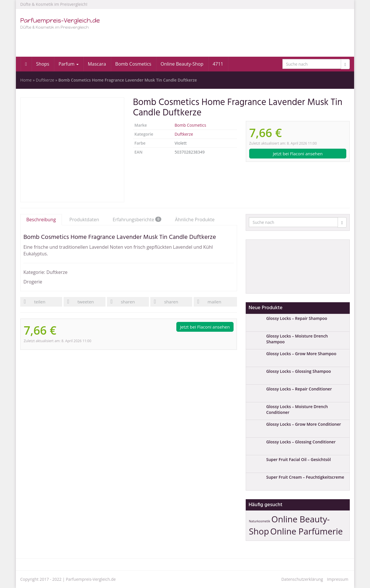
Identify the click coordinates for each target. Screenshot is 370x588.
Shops (43, 64)
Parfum (68, 64)
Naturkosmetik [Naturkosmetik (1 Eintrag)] (260, 521)
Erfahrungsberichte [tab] (137, 220)
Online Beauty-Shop (182, 64)
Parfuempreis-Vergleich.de (91, 579)
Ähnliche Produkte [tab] (195, 220)
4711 (218, 64)
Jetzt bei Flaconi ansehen (298, 154)
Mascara (97, 64)
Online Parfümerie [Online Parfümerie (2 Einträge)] (307, 531)
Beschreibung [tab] (41, 220)
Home (26, 80)
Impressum (338, 579)
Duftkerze (45, 80)
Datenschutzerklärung (302, 579)
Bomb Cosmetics (133, 64)
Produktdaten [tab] (84, 220)
